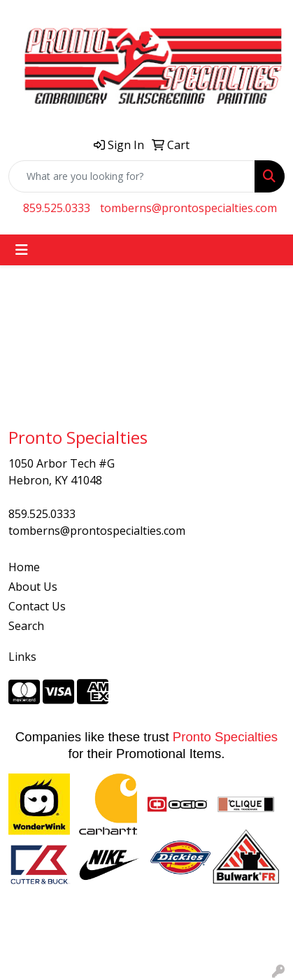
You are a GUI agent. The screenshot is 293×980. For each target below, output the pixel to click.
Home (24, 567)
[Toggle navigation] (22, 250)
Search (26, 626)
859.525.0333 (57, 208)
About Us (33, 587)
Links (22, 657)
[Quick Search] (132, 176)
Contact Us (37, 606)
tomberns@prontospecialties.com (188, 208)
